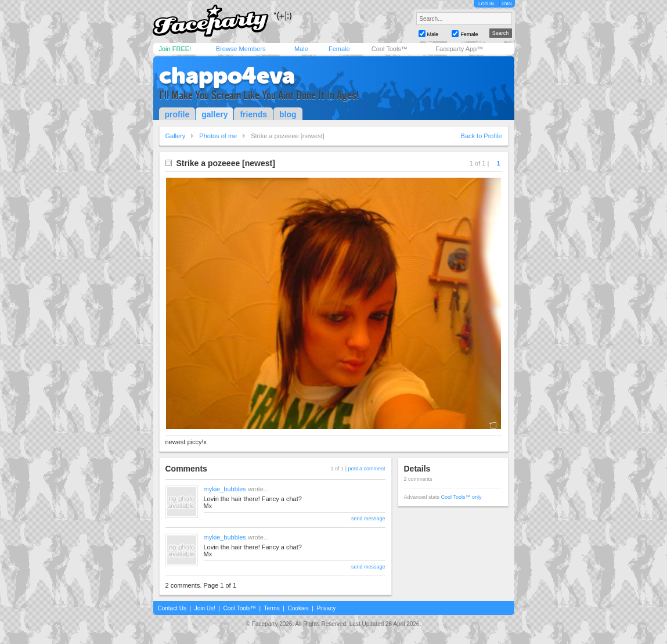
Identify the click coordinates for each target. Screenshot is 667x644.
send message (368, 519)
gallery (214, 114)
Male (301, 49)
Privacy (326, 608)
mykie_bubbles (225, 489)
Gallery (176, 136)
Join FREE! (175, 49)
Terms (272, 608)
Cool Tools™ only (462, 497)
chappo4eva (227, 75)
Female (339, 49)
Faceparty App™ (459, 49)
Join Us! (205, 608)
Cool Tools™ (390, 49)
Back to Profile (482, 136)
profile (177, 114)
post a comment (366, 469)
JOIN (506, 4)
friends (253, 114)
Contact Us (172, 608)
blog (288, 114)
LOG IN (486, 4)
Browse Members (241, 49)
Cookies (298, 608)
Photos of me (218, 136)
